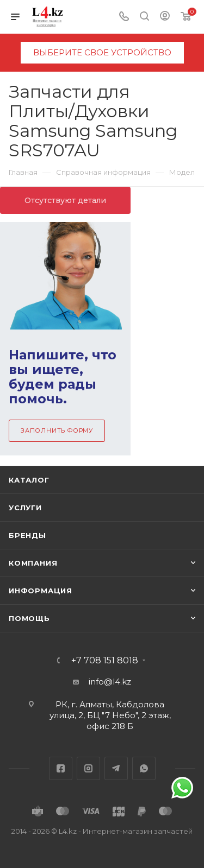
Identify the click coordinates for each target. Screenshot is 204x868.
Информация (41, 591)
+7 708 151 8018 (105, 661)
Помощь (29, 618)
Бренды (27, 535)
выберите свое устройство (102, 52)
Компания (33, 563)
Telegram (116, 768)
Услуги (25, 508)
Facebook (61, 768)
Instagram (88, 768)
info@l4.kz (110, 682)
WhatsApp (144, 768)
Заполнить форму (57, 430)
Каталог (29, 480)
